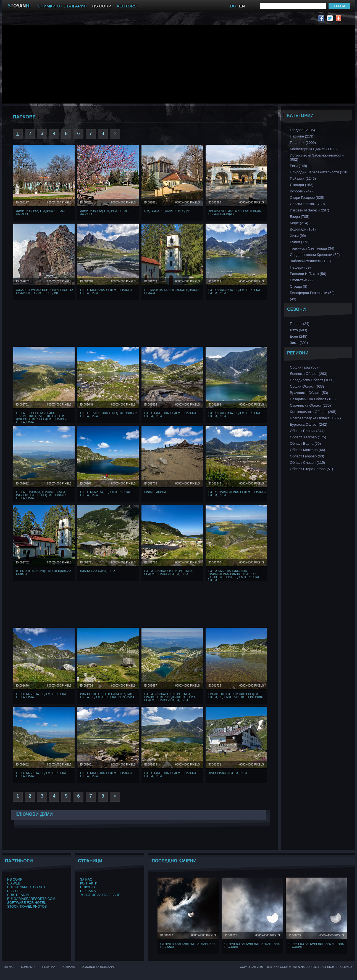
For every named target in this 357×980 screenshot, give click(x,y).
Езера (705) (300, 217)
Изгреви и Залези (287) (309, 210)
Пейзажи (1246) (303, 178)
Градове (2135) (302, 130)
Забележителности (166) (310, 261)
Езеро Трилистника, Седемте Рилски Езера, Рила (109, 415)
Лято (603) (299, 330)
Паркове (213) (302, 136)
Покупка (88, 887)
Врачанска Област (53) (309, 393)
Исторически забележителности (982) (317, 157)
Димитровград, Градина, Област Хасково (41, 213)
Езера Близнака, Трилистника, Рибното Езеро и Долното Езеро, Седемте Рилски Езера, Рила (170, 697)
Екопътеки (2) (301, 280)
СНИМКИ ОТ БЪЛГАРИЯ (62, 6)
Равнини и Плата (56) (308, 274)
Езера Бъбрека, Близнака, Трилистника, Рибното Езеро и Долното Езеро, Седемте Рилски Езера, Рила (41, 418)
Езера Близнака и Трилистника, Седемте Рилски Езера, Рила (169, 573)
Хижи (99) (298, 236)
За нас (86, 880)
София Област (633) (307, 386)
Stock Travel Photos (27, 907)
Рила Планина (155, 492)
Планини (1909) (303, 143)
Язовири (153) (302, 185)
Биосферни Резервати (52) (312, 293)
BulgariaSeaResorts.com (31, 899)
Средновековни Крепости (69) (315, 255)
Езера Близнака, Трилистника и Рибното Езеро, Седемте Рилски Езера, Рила (41, 495)
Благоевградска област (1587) (315, 418)
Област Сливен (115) (307, 463)
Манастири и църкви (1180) (313, 149)
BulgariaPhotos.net (26, 887)
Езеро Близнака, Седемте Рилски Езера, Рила (106, 292)
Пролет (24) (300, 324)
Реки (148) (298, 166)
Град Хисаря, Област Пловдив (167, 211)
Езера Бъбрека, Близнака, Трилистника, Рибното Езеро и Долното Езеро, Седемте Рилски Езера (234, 576)
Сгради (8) (299, 286)
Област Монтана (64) (307, 450)
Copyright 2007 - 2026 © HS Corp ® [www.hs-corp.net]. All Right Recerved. (296, 967)
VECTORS (127, 6)
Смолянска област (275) (310, 405)
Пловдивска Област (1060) (312, 380)
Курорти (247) (301, 191)
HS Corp (15, 880)
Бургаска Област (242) (309, 424)
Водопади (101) (303, 229)
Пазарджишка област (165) (313, 399)
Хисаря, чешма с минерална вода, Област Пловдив (235, 213)
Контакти (89, 883)
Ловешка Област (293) (309, 374)
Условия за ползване (100, 895)
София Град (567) (305, 367)
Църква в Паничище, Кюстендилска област (172, 292)
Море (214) (299, 223)
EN (242, 6)
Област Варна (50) (305, 443)
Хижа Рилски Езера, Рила (228, 773)
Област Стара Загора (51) (311, 469)
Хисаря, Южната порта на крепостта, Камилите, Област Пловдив (45, 292)
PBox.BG (15, 891)
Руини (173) (300, 242)
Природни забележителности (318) (319, 172)
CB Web (14, 883)
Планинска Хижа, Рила (98, 571)
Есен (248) (299, 336)
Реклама (88, 891)
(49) (293, 299)
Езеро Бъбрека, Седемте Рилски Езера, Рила (105, 494)
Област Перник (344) (307, 431)
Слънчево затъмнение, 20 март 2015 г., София (188, 945)
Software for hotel (27, 903)
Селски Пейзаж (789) (307, 204)
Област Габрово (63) (307, 456)
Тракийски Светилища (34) (312, 248)
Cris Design (18, 895)
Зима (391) (299, 343)
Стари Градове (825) (307, 198)
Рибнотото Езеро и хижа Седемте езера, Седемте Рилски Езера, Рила (107, 696)
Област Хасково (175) (308, 437)
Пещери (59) (300, 267)
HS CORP (102, 6)
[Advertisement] (104, 64)
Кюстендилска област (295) (313, 412)
